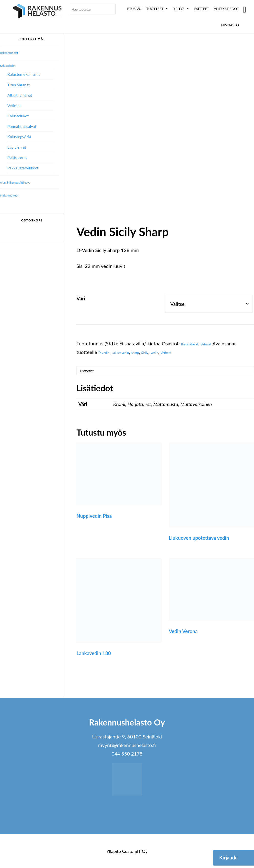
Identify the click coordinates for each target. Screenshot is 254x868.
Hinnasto (230, 25)
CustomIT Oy (135, 856)
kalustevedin (131, 352)
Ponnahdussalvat (22, 126)
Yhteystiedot (226, 9)
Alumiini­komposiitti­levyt (23, 182)
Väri (81, 298)
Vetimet (218, 343)
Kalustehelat (194, 343)
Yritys (181, 9)
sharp (153, 352)
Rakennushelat (14, 52)
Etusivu (134, 9)
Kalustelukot (18, 116)
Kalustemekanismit (23, 74)
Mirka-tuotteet (14, 195)
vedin (180, 352)
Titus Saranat (19, 85)
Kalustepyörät (19, 137)
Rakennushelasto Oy (37, 12)
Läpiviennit (17, 147)
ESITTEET (202, 9)
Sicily (167, 352)
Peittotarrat (17, 157)
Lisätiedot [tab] (92, 373)
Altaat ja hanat (20, 95)
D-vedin (107, 352)
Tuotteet (157, 9)
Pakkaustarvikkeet (23, 168)
